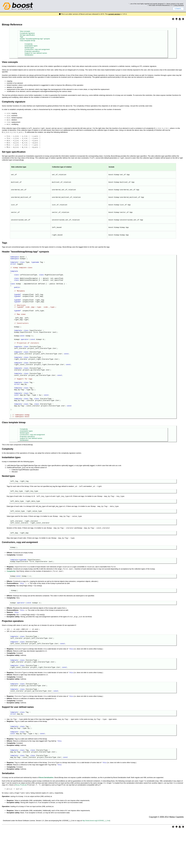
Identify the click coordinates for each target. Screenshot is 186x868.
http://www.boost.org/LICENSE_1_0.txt (96, 858)
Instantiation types (31, 46)
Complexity (29, 44)
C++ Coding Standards (177, 5)
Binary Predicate (21, 823)
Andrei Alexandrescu (164, 5)
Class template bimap (27, 41)
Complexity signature (27, 33)
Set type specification (27, 35)
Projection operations (32, 51)
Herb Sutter (152, 5)
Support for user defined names (36, 53)
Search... (178, 9)
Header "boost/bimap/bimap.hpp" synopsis (35, 39)
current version (114, 14)
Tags (21, 37)
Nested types (29, 48)
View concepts (25, 31)
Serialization (29, 55)
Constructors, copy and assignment (37, 49)
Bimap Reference (12, 24)
